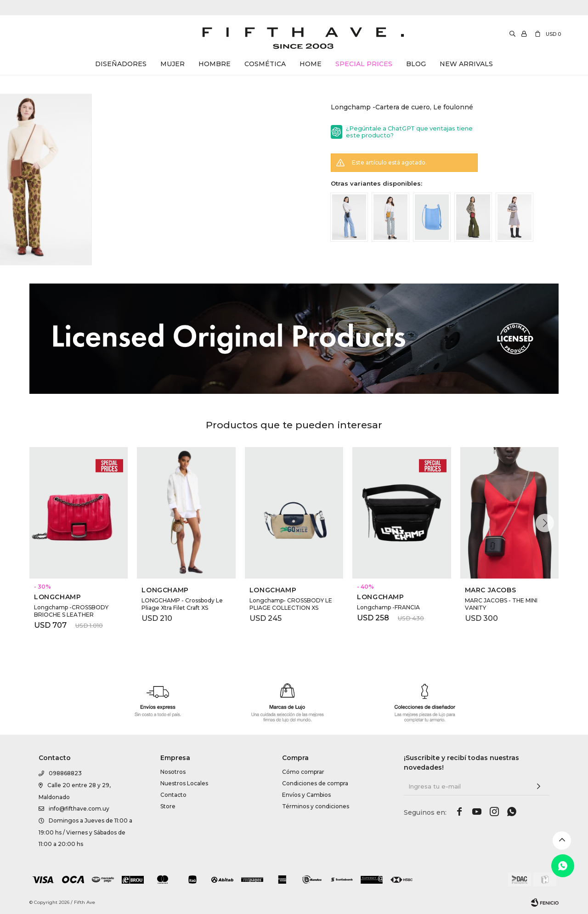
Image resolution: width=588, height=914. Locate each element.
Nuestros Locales (184, 783)
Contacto (173, 795)
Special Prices (364, 64)
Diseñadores (121, 64)
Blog (416, 64)
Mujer (172, 64)
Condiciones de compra (315, 783)
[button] (545, 523)
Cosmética (265, 64)
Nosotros (173, 772)
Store (168, 806)
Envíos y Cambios (306, 795)
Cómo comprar (303, 772)
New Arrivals (466, 64)
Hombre (215, 64)
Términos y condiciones (316, 806)
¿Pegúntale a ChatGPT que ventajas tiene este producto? (409, 132)
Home (311, 64)
